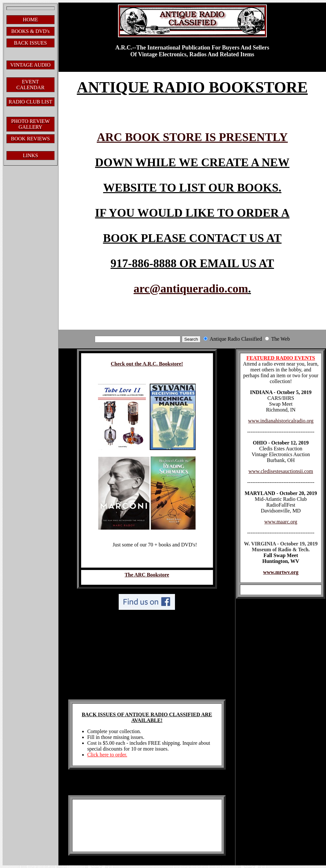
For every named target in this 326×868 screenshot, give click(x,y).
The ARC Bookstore (147, 575)
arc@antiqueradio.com (191, 289)
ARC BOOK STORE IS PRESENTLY (192, 137)
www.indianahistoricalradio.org (281, 421)
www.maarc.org (281, 522)
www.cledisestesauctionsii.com (281, 471)
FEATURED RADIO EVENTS (281, 358)
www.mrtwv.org (281, 572)
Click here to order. (107, 755)
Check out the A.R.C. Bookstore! (147, 364)
